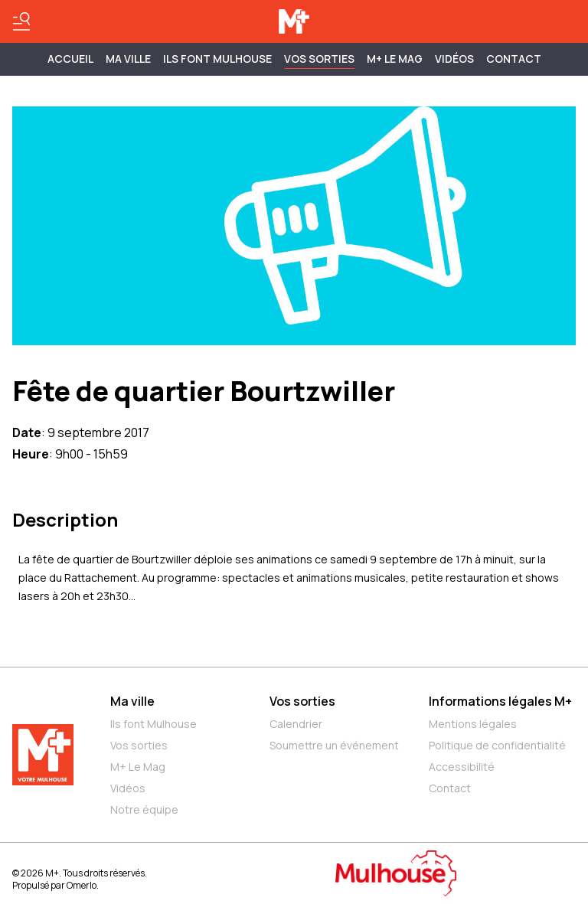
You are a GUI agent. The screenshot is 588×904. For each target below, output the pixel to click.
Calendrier (296, 724)
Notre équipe (144, 809)
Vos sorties (319, 59)
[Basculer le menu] (21, 21)
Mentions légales (473, 724)
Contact (514, 59)
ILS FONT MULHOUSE (217, 59)
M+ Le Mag (395, 59)
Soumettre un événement (334, 745)
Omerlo (82, 885)
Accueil (70, 59)
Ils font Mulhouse (154, 724)
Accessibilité (462, 767)
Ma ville (132, 701)
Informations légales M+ (500, 701)
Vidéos (454, 59)
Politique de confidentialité (497, 745)
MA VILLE (128, 59)
